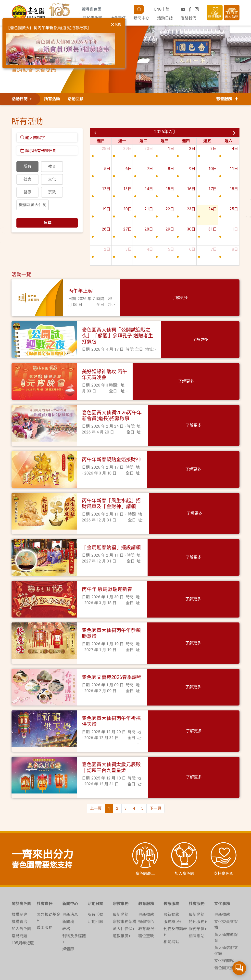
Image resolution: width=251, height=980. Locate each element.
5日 (107, 169)
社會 (27, 179)
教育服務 (146, 882)
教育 (52, 166)
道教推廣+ (122, 914)
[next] (234, 133)
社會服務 (197, 882)
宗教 (52, 192)
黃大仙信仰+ (124, 907)
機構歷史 (19, 892)
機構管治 (19, 900)
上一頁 (96, 786)
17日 (213, 189)
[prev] (95, 133)
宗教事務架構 (125, 900)
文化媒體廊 (224, 939)
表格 (66, 907)
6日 (129, 169)
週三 (164, 141)
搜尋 (47, 223)
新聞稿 (68, 900)
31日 (213, 229)
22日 (170, 209)
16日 (191, 189)
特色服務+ (198, 900)
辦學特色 (146, 900)
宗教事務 (121, 882)
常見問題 (19, 914)
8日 (171, 169)
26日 (106, 229)
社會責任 (45, 882)
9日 (192, 169)
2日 (192, 149)
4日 (235, 149)
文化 (52, 179)
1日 (171, 149)
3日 (214, 149)
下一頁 (155, 786)
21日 (149, 209)
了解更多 (221, 298)
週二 (143, 141)
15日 (170, 189)
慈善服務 (228, 99)
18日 (234, 189)
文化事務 (222, 882)
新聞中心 (141, 18)
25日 (234, 209)
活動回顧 (75, 99)
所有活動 (52, 99)
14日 (149, 189)
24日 (213, 209)
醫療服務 (171, 882)
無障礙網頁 (227, 972)
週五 (207, 141)
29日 (127, 149)
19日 (106, 209)
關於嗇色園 (21, 882)
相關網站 (171, 920)
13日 (127, 189)
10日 (213, 169)
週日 (101, 141)
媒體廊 (68, 927)
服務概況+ (173, 900)
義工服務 (45, 905)
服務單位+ (198, 907)
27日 (127, 229)
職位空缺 (146, 914)
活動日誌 (165, 18)
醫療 (27, 192)
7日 (150, 169)
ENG (158, 9)
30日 (149, 149)
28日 (106, 149)
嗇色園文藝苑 (226, 946)
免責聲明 (179, 972)
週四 (186, 141)
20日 (127, 209)
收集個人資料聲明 (150, 972)
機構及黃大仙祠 (33, 205)
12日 (106, 189)
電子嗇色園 (202, 972)
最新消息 (70, 892)
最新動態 (121, 892)
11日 (234, 169)
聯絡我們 (188, 18)
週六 (228, 141)
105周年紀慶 (23, 921)
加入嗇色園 (21, 907)
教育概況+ (147, 907)
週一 (122, 141)
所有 (27, 166)
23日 (191, 209)
